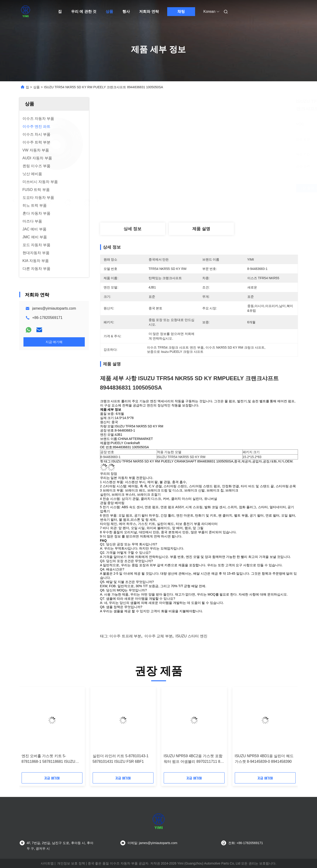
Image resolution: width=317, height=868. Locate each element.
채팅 (181, 11)
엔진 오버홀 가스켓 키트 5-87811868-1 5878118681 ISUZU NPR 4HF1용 (48, 759)
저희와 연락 (149, 11)
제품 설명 (201, 229)
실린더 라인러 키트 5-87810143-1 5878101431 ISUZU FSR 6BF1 (121, 759)
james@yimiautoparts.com (54, 308)
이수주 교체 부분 (158, 636)
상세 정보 (132, 229)
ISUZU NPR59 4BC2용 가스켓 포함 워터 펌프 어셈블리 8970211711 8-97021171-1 (193, 759)
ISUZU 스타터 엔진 (191, 636)
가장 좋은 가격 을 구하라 (226, 188)
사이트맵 (47, 863)
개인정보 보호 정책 (71, 863)
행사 (126, 11)
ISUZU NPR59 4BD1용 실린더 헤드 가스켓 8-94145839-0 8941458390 (264, 759)
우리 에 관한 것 (84, 11)
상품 (109, 11)
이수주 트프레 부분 (125, 636)
